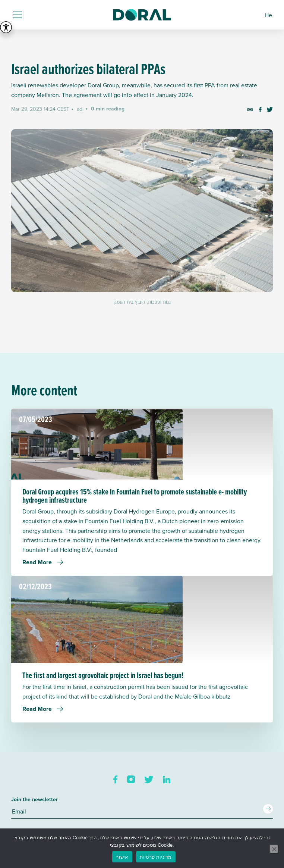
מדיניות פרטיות (156, 857)
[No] (274, 849)
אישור (122, 857)
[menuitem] (268, 15)
